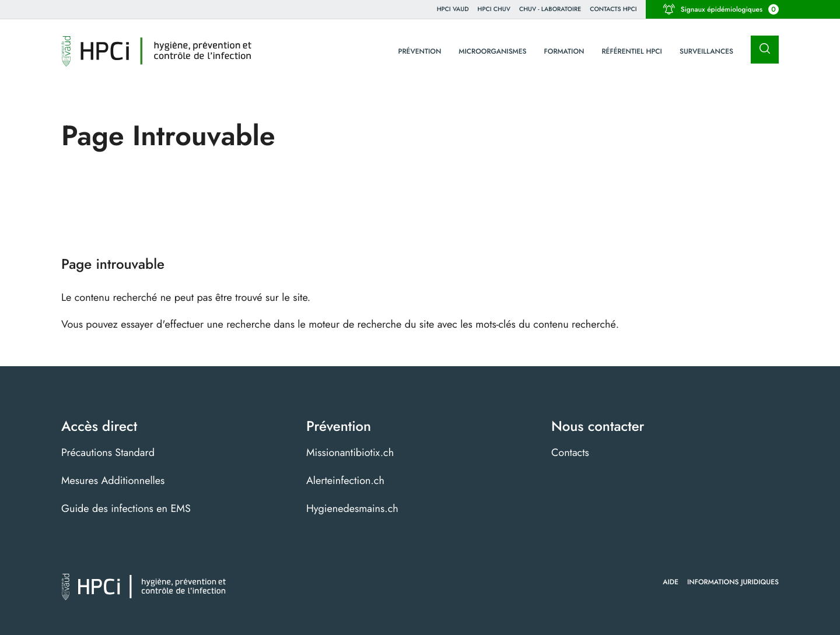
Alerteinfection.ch (345, 480)
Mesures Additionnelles (113, 480)
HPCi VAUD (453, 9)
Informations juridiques (733, 582)
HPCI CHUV (494, 9)
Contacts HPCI (613, 9)
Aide (671, 582)
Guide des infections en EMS (126, 508)
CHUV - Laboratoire (550, 9)
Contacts (570, 452)
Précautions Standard (108, 452)
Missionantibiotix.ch (350, 452)
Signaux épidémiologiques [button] (721, 9)
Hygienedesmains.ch (352, 508)
